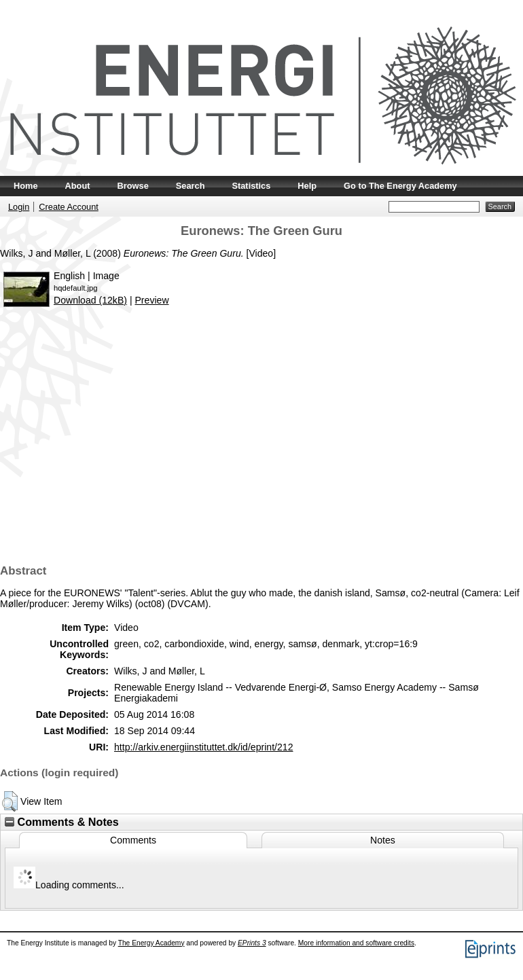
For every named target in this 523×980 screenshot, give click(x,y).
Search (191, 186)
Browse (133, 186)
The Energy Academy (151, 943)
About (78, 186)
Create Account (69, 207)
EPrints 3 (252, 943)
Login (19, 207)
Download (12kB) (90, 300)
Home (26, 186)
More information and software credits (356, 943)
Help (307, 186)
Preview (151, 300)
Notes (383, 840)
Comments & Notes (62, 822)
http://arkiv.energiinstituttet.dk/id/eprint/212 (203, 747)
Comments (133, 840)
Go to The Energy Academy (400, 186)
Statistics (251, 186)
